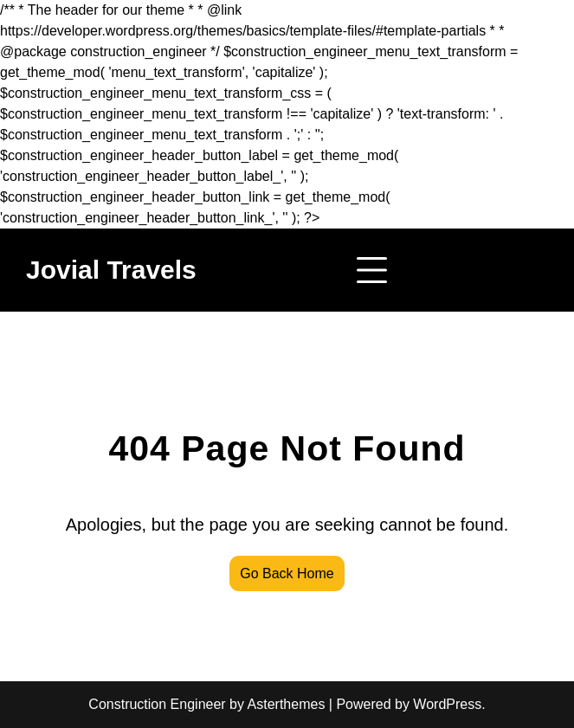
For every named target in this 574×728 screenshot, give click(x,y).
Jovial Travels (111, 270)
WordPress (447, 704)
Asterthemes (287, 704)
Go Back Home (287, 573)
